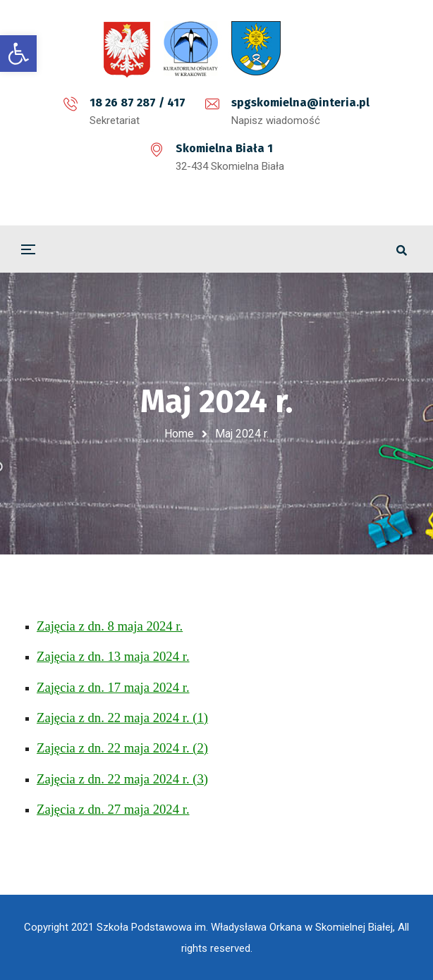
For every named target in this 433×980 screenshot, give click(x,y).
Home (179, 434)
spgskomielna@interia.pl (300, 103)
